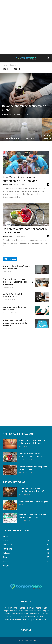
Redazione (7, 184)
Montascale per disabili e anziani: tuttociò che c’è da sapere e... (15, 323)
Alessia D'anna (9, 114)
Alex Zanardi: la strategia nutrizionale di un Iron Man (20, 179)
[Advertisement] (26, 27)
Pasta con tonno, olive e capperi (33, 502)
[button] (48, 58)
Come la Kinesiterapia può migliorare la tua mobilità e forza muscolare (18, 282)
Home (5, 65)
